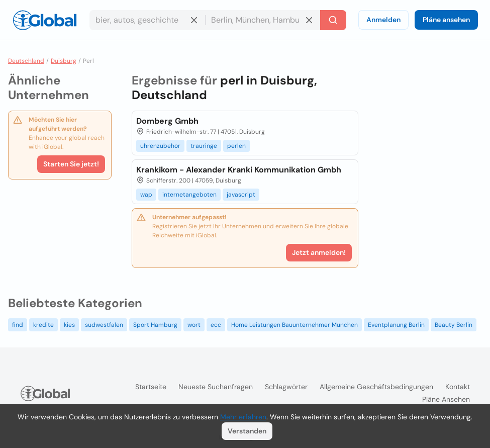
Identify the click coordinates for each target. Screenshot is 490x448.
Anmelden (383, 20)
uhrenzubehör (160, 146)
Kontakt (458, 387)
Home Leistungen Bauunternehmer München (295, 325)
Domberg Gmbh (167, 121)
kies (69, 325)
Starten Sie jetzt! (71, 164)
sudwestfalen (104, 325)
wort (194, 325)
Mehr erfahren (243, 417)
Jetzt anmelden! (319, 252)
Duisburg (64, 61)
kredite (43, 325)
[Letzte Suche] (333, 20)
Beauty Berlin (454, 325)
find (18, 325)
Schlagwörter (286, 387)
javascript (241, 195)
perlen (236, 146)
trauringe (204, 146)
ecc (216, 325)
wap (146, 195)
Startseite (151, 387)
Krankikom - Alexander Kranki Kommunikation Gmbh (239, 170)
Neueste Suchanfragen (216, 387)
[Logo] (45, 20)
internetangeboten (189, 195)
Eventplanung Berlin (396, 325)
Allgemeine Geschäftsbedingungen (376, 387)
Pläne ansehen (446, 20)
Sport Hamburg (155, 325)
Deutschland (26, 61)
